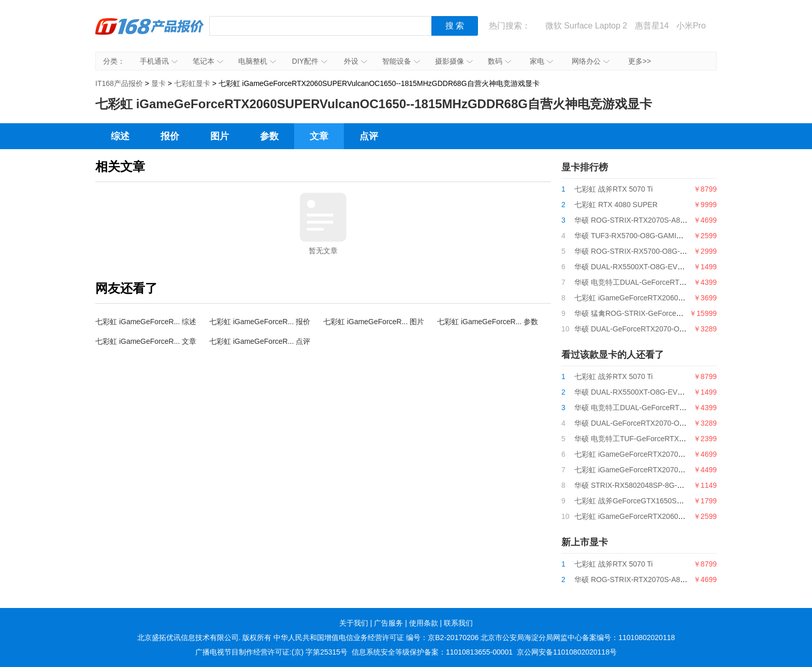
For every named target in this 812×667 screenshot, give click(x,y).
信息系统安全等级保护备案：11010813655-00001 (432, 652)
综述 (120, 136)
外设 (356, 61)
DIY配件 (310, 61)
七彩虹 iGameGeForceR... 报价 (260, 322)
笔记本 (208, 61)
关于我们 (354, 623)
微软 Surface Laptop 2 (586, 26)
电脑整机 (257, 61)
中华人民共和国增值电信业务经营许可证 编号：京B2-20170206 (376, 637)
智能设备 (401, 61)
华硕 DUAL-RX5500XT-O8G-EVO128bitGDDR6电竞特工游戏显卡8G (685, 267)
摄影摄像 (454, 61)
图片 (220, 136)
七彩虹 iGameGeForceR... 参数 (488, 322)
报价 (170, 136)
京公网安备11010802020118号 (567, 652)
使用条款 (424, 623)
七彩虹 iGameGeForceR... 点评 (260, 341)
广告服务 (388, 623)
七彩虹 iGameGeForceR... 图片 (374, 322)
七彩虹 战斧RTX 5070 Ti (613, 189)
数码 (499, 61)
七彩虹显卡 (192, 83)
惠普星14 (652, 26)
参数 (269, 136)
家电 (541, 61)
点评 (369, 136)
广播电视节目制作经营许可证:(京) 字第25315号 (271, 652)
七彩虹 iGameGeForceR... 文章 (146, 341)
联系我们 (458, 623)
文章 (319, 136)
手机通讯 (159, 61)
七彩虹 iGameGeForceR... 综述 (146, 322)
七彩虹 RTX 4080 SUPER (616, 205)
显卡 (158, 83)
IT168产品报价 (150, 34)
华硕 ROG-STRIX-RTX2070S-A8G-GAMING (646, 220)
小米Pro (691, 26)
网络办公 (591, 61)
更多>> (640, 61)
